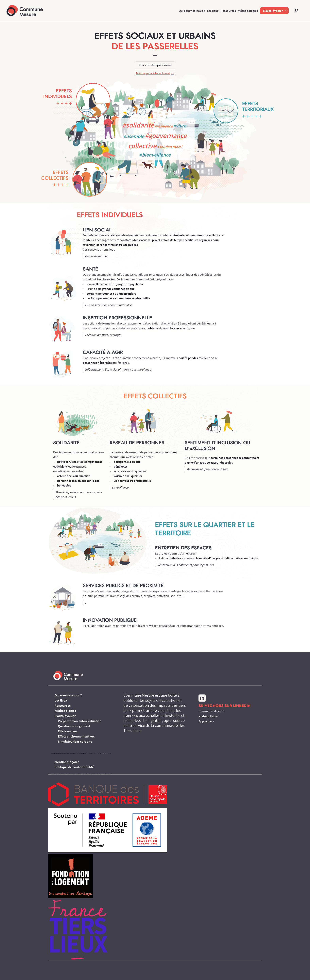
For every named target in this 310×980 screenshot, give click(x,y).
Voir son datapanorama (155, 65)
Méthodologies (248, 11)
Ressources (228, 11)
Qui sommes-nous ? (192, 11)
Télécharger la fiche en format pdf (155, 73)
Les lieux (213, 11)
